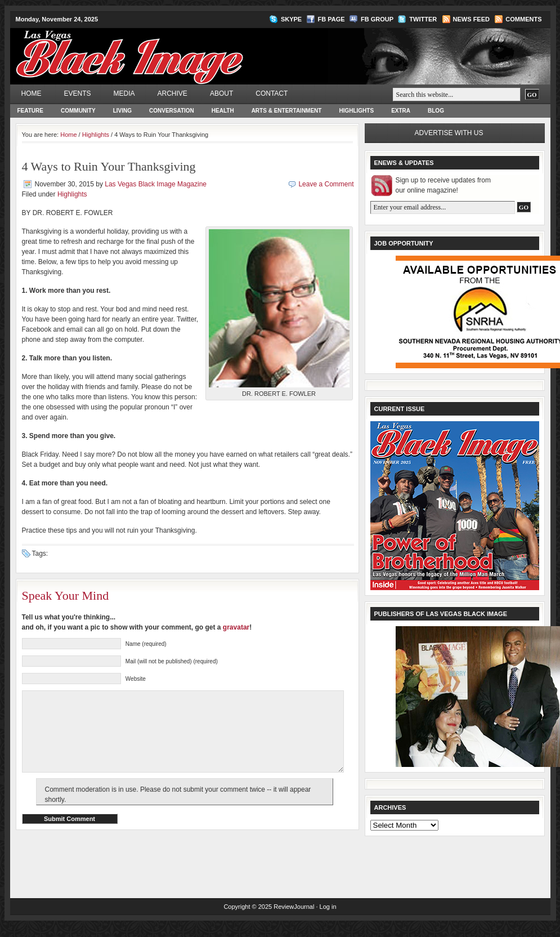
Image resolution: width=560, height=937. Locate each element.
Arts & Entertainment (287, 111)
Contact (272, 93)
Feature (30, 111)
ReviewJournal (294, 917)
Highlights (356, 111)
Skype (291, 19)
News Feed (471, 19)
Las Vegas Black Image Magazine (174, 48)
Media (124, 93)
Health (223, 111)
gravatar (236, 627)
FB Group (377, 19)
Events (78, 93)
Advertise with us (449, 133)
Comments (523, 19)
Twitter (423, 19)
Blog (436, 111)
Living (122, 111)
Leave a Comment (326, 184)
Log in (328, 917)
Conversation (172, 111)
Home (32, 93)
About (221, 93)
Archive (173, 93)
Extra (401, 111)
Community (78, 111)
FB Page (331, 19)
